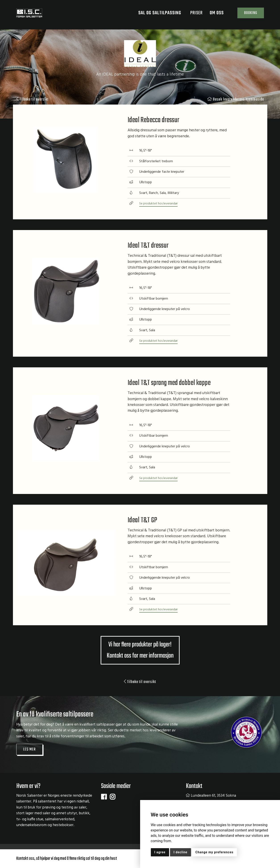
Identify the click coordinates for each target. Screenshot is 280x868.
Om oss (214, 14)
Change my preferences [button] (214, 852)
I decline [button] (180, 852)
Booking (248, 14)
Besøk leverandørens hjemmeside (233, 100)
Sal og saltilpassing (157, 14)
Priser (191, 14)
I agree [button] (160, 852)
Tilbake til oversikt (34, 100)
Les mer (30, 752)
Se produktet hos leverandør (161, 205)
